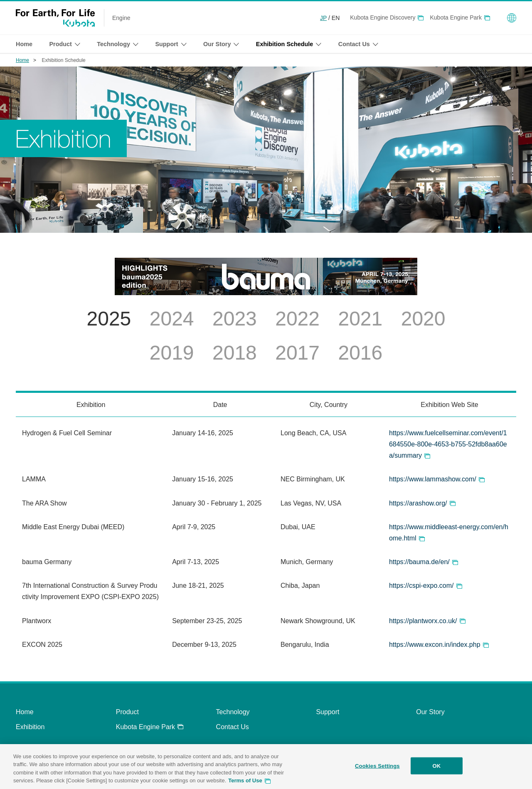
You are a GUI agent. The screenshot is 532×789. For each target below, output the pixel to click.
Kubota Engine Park (456, 17)
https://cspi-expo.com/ (421, 586)
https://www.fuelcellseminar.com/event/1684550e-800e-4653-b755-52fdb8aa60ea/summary (448, 444)
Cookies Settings (377, 769)
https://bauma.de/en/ (419, 562)
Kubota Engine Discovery (383, 17)
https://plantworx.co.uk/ (423, 621)
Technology (233, 712)
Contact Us (233, 727)
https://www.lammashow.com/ (433, 479)
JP (323, 18)
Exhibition (30, 727)
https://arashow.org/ (418, 503)
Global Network (512, 18)
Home (24, 44)
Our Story (430, 712)
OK (436, 769)
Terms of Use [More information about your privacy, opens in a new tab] (245, 784)
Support (328, 712)
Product (127, 712)
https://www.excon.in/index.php (435, 645)
